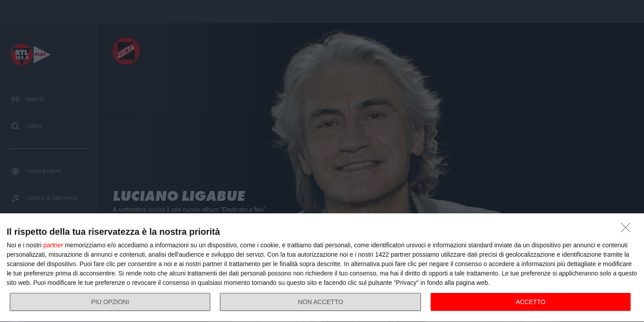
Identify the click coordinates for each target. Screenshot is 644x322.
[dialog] (322, 268)
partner (53, 245)
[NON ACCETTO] (628, 230)
